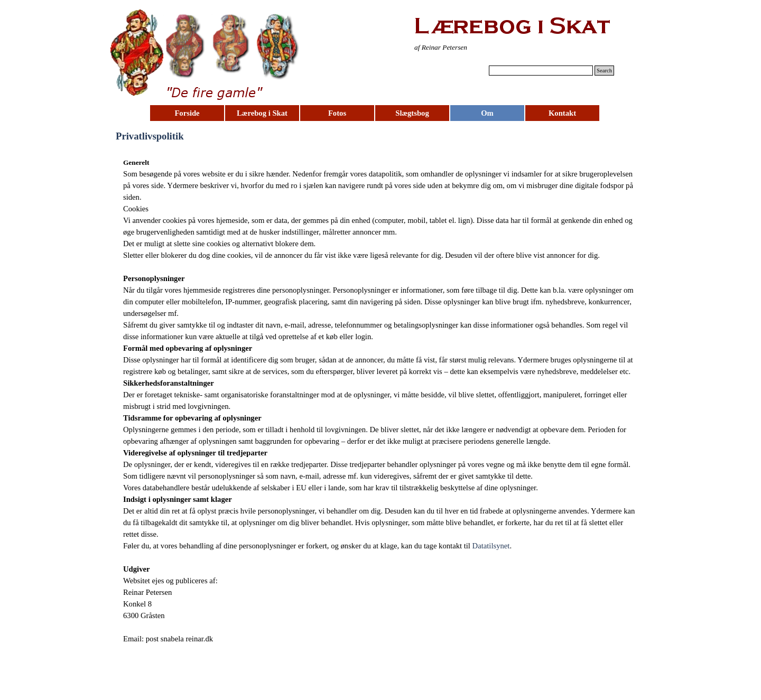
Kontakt (562, 113)
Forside (187, 113)
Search (604, 71)
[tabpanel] (466, 47)
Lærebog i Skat (262, 113)
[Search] (541, 71)
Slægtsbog (412, 113)
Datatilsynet (491, 546)
